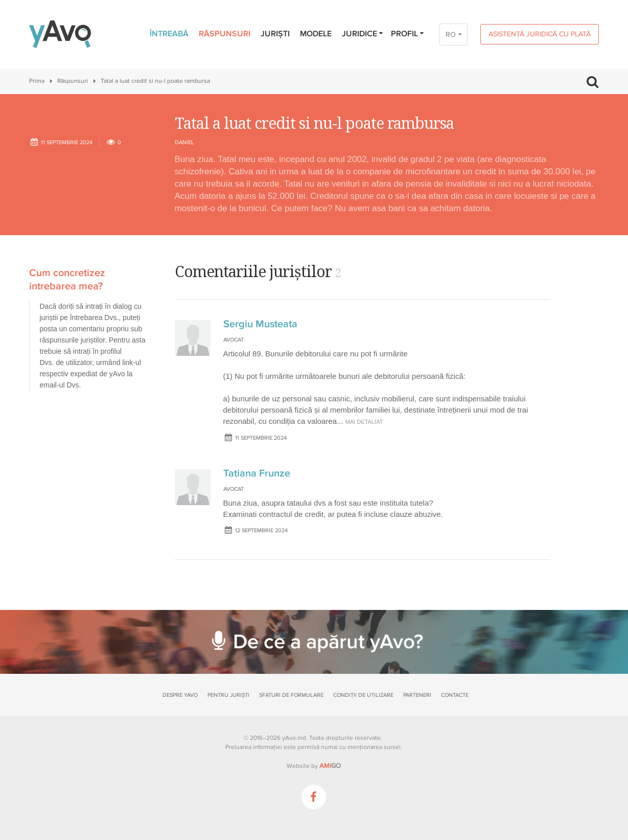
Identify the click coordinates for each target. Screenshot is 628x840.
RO (451, 35)
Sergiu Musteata (260, 324)
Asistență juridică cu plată (540, 34)
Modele (316, 34)
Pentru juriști (228, 695)
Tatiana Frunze (257, 473)
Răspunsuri (225, 34)
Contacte (455, 695)
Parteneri (417, 695)
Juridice (363, 34)
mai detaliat (364, 422)
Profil (408, 34)
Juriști (275, 34)
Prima (37, 81)
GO (330, 766)
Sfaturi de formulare (291, 695)
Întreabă (169, 34)
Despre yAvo (180, 695)
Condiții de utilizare (363, 695)
